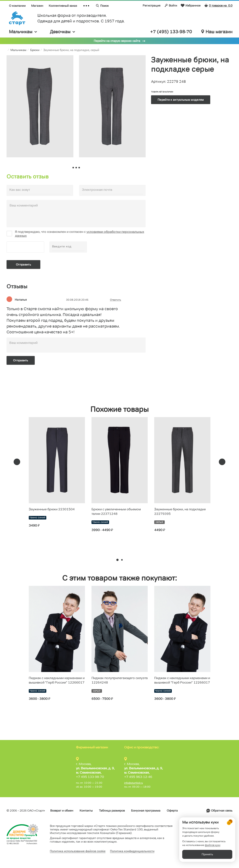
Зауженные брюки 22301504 (52, 509)
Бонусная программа (146, 811)
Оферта (172, 811)
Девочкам (63, 32)
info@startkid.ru (134, 783)
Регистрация (152, 6)
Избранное (191, 5)
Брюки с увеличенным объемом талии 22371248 (116, 511)
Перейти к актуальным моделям (181, 100)
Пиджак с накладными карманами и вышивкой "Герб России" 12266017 (57, 680)
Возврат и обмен (62, 811)
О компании (17, 6)
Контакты (86, 811)
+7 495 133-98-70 (90, 777)
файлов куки (213, 847)
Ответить (115, 300)
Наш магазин (217, 32)
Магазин (37, 6)
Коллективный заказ (63, 6)
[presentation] (17, 462)
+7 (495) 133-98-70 (171, 32)
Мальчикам (23, 32)
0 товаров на (218, 6)
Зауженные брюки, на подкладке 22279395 (180, 511)
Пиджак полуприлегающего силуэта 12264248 (120, 680)
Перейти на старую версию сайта (117, 41)
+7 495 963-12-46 (138, 777)
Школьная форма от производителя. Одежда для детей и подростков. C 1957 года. (81, 18)
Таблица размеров (112, 811)
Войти (171, 5)
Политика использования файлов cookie (78, 851)
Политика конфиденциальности (132, 851)
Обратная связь (222, 811)
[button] (117, 560)
